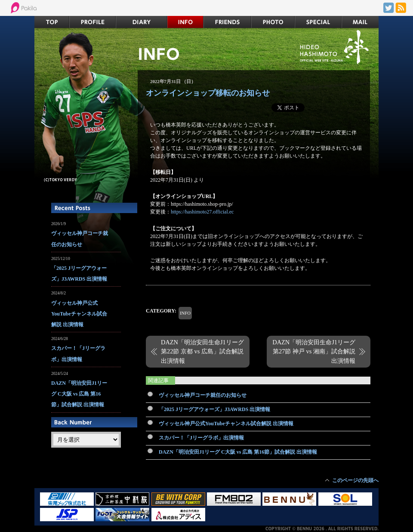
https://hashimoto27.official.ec (202, 212)
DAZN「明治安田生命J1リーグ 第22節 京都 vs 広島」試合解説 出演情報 (202, 351)
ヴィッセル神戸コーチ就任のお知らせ (203, 395)
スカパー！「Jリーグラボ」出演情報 (201, 438)
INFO (185, 313)
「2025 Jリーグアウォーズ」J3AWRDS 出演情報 (214, 409)
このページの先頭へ (355, 480)
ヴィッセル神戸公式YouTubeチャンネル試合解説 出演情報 (226, 424)
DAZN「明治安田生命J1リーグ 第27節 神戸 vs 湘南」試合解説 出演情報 (314, 351)
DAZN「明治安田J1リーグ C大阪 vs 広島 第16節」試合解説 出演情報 (238, 452)
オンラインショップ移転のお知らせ (208, 93)
